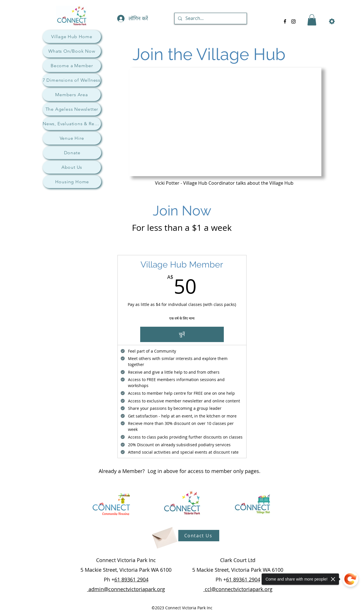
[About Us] (72, 167)
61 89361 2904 (131, 579)
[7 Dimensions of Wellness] (72, 80)
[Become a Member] (72, 66)
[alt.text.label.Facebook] (285, 21)
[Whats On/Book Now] (72, 51)
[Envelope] (164, 536)
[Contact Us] (199, 536)
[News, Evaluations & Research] (72, 124)
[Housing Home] (72, 182)
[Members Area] (72, 95)
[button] (312, 20)
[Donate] (72, 153)
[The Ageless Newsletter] (72, 109)
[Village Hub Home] (72, 37)
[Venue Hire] (72, 138)
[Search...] (210, 18)
